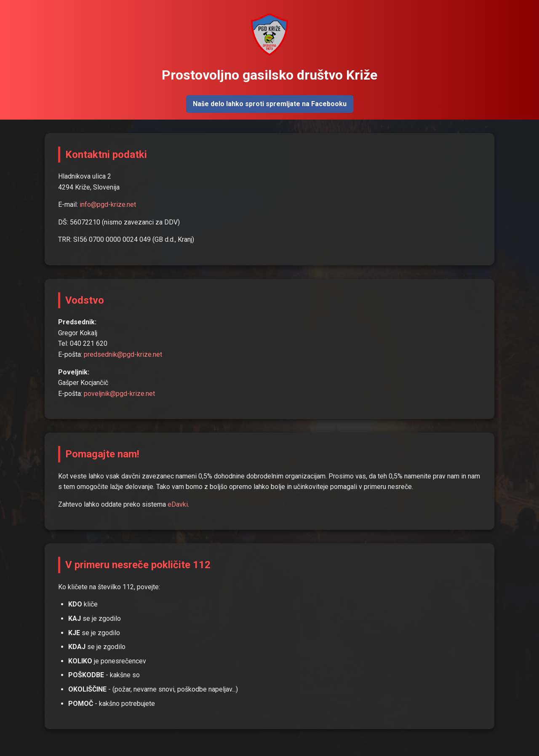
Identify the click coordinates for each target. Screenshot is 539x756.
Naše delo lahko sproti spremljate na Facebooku (270, 104)
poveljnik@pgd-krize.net (119, 394)
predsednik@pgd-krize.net (123, 354)
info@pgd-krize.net (108, 204)
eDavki (178, 504)
